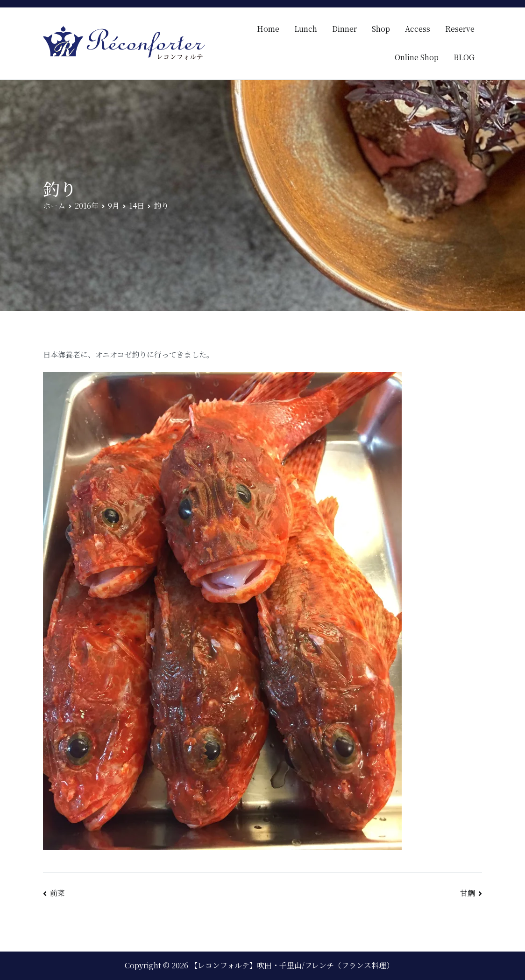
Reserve (460, 29)
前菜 (57, 893)
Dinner (344, 29)
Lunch (306, 29)
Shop (381, 29)
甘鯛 (468, 893)
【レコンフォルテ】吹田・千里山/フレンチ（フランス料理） (292, 965)
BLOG (464, 57)
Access (418, 29)
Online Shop (417, 57)
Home (268, 29)
